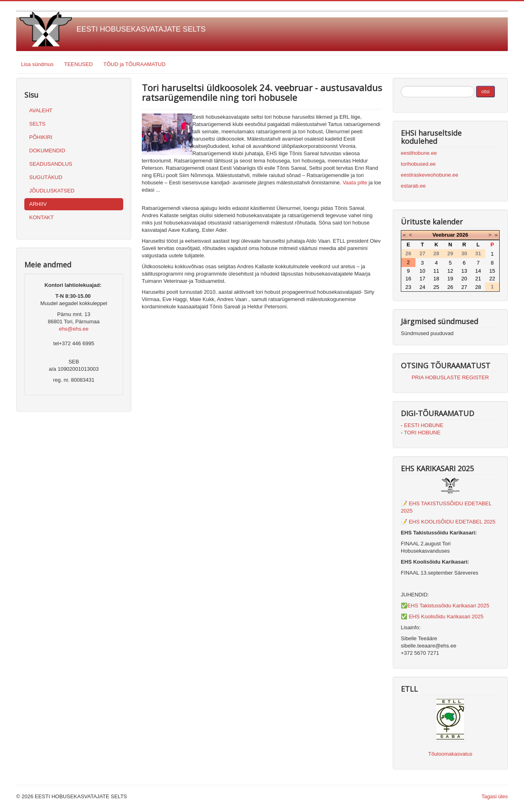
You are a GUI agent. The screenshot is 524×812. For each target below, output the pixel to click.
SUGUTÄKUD (46, 177)
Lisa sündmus (37, 64)
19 (450, 279)
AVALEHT (41, 110)
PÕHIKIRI (41, 137)
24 (422, 287)
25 (436, 287)
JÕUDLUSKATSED (52, 191)
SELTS (37, 124)
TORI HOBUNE (422, 433)
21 (478, 279)
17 (422, 279)
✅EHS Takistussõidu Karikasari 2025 (445, 606)
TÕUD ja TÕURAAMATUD (134, 64)
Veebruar (444, 235)
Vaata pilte (355, 183)
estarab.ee (413, 186)
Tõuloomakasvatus (450, 754)
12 (450, 271)
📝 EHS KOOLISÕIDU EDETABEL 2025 (448, 522)
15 (492, 271)
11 (436, 271)
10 (422, 271)
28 (478, 287)
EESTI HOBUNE (424, 425)
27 (464, 287)
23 (408, 287)
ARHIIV (38, 204)
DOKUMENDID (47, 151)
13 (464, 271)
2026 (462, 235)
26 (450, 287)
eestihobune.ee (419, 153)
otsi (486, 91)
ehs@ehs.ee (74, 329)
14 (478, 271)
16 (408, 279)
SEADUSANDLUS (51, 164)
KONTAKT (41, 217)
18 (436, 279)
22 (492, 279)
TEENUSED (78, 64)
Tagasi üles (495, 796)
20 (464, 279)
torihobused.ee (418, 164)
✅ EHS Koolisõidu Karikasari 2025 (442, 616)
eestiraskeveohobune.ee (430, 175)
